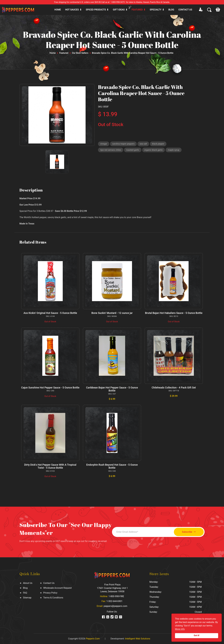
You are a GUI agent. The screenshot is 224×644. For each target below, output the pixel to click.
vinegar (104, 144)
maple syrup (174, 150)
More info (180, 629)
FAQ (25, 593)
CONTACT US (185, 10)
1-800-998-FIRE (116, 596)
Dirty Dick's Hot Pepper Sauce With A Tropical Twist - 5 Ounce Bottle (50, 466)
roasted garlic (133, 150)
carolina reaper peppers (123, 144)
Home (58, 10)
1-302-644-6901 (114, 601)
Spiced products (96, 10)
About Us (28, 583)
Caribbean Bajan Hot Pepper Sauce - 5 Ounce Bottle (112, 389)
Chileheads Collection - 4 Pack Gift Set (174, 388)
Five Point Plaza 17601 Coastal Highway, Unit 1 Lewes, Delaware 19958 (112, 588)
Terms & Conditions (53, 598)
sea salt (143, 144)
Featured (137, 10)
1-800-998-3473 (118, 2)
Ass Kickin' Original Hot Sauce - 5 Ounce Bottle (50, 313)
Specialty (156, 10)
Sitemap (27, 598)
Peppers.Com (93, 639)
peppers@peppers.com (115, 606)
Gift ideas (119, 10)
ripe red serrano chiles (111, 150)
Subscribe (189, 532)
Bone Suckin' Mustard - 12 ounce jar (112, 313)
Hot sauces (72, 10)
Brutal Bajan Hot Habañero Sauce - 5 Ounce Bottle (174, 313)
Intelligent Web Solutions (138, 639)
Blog (171, 10)
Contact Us (49, 583)
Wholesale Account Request (57, 588)
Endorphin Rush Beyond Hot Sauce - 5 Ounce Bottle (112, 466)
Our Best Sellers (80, 53)
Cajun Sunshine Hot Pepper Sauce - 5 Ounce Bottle (50, 388)
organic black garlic (154, 150)
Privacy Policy (50, 593)
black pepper (158, 144)
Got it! (197, 635)
